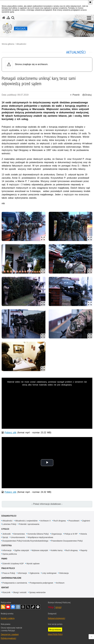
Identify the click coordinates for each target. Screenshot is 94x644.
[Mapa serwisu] (8, 18)
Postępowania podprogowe (41, 583)
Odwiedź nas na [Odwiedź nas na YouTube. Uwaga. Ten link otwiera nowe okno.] (8, 607)
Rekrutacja (64, 573)
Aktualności (21, 44)
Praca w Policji (8, 568)
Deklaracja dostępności (56, 618)
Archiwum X (45, 521)
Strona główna (8, 44)
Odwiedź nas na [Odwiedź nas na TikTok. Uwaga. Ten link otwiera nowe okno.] (33, 607)
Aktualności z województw (26, 521)
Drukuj (87, 95)
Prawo (4, 559)
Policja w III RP (71, 534)
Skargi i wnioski (20, 592)
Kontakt (5, 587)
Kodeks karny (57, 550)
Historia (84, 534)
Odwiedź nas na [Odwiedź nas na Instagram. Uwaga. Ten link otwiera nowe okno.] (18, 607)
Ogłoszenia (34, 573)
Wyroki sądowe (33, 564)
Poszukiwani (74, 521)
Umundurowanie (18, 537)
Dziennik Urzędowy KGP (13, 564)
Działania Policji (9, 516)
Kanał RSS (3, 607)
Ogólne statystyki (22, 550)
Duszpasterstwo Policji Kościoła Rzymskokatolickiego (25, 541)
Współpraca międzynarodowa (40, 537)
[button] (89, 18)
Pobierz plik (10, 433)
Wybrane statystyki (40, 550)
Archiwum (60, 583)
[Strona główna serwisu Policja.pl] (4, 18)
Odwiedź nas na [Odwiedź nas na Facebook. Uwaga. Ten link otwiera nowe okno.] (13, 607)
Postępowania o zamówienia (15, 583)
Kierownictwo (19, 534)
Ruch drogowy (60, 521)
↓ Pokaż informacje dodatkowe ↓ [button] (47, 504)
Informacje (7, 550)
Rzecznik (6, 592)
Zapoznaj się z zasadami (10, 634)
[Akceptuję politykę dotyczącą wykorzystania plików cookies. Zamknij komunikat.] (90, 2)
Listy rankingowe (49, 573)
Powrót (75, 95)
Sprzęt (5, 537)
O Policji (5, 529)
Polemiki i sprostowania (29, 524)
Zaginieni (86, 521)
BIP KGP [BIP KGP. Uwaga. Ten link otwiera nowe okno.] (58, 607)
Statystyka (7, 545)
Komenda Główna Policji (38, 534)
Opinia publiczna (10, 554)
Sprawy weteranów (37, 592)
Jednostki (7, 534)
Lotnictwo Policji (9, 524)
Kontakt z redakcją (8, 618)
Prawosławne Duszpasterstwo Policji (67, 541)
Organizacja (57, 534)
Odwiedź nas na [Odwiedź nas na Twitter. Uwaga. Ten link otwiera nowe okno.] (28, 607)
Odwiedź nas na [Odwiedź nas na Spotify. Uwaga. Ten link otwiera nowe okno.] (38, 607)
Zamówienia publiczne (11, 578)
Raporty (84, 550)
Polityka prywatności (8, 638)
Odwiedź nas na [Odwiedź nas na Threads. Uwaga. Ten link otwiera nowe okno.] (23, 607)
